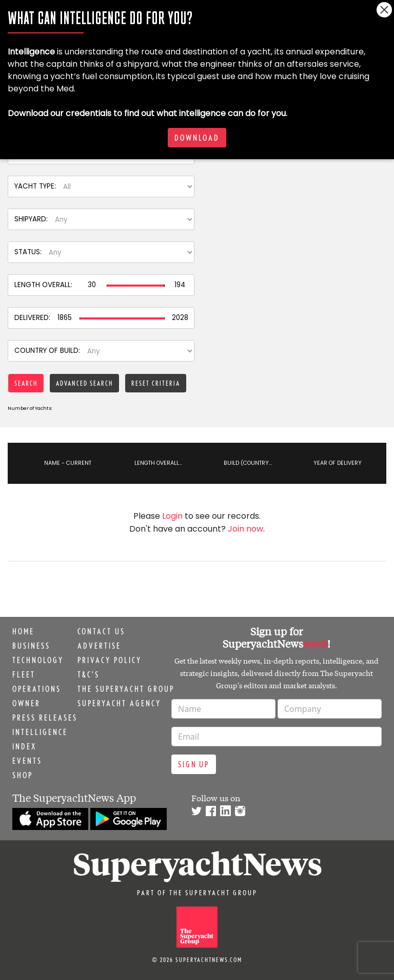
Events (27, 761)
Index (24, 746)
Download (197, 138)
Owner (26, 703)
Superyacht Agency (119, 703)
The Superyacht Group (126, 689)
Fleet (24, 674)
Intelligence (40, 732)
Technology (38, 660)
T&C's (88, 674)
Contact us (101, 631)
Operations (37, 689)
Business (31, 646)
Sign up (194, 764)
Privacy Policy (110, 660)
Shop (23, 775)
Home (23, 631)
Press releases (45, 718)
